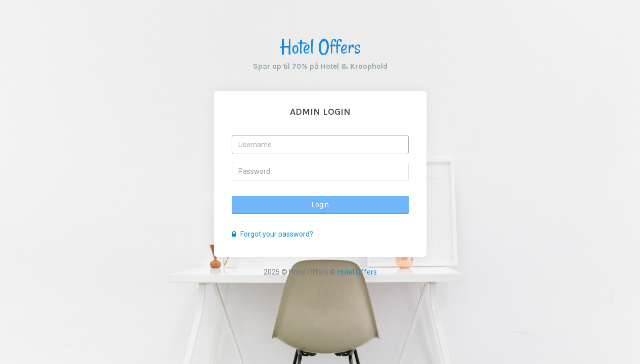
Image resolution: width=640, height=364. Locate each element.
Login (320, 205)
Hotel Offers (320, 47)
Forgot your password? (272, 234)
